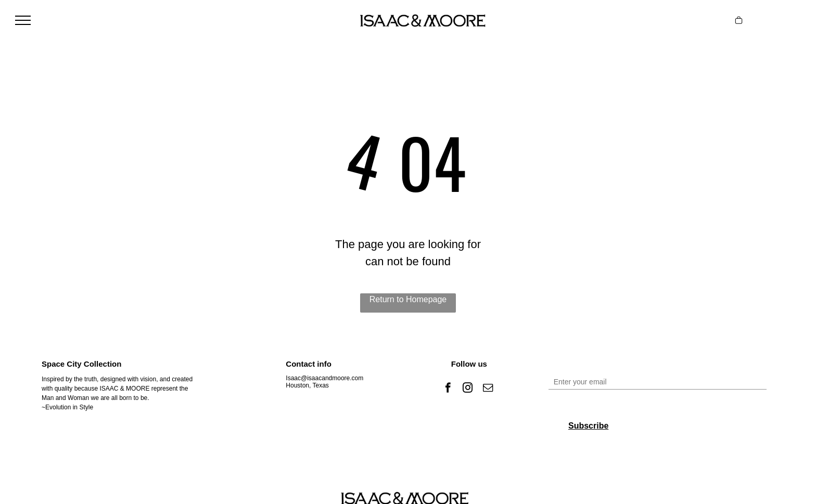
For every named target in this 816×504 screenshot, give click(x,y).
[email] (488, 389)
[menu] (23, 20)
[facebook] (448, 389)
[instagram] (468, 389)
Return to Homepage (408, 299)
